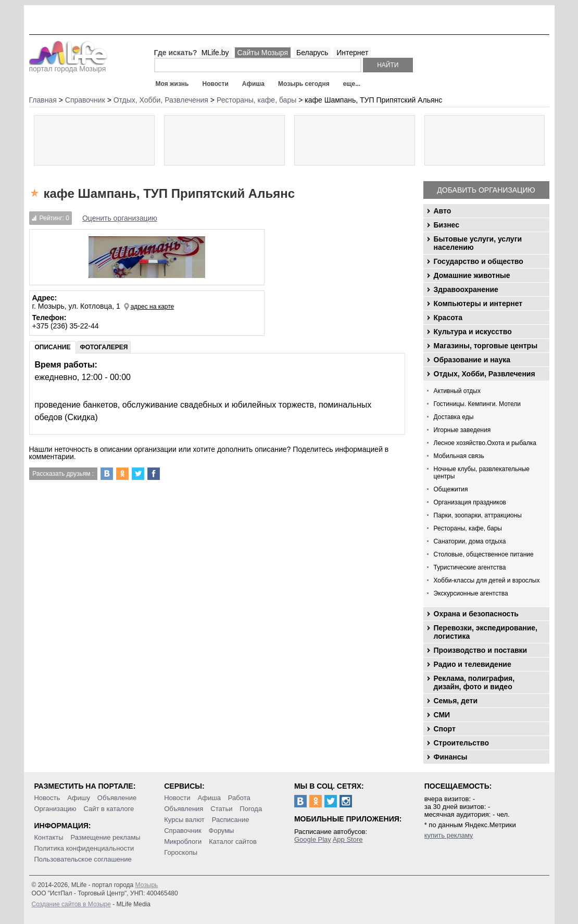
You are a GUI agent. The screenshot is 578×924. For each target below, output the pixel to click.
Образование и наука (472, 360)
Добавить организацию (486, 190)
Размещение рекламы (106, 837)
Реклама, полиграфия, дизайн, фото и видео (474, 682)
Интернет (352, 53)
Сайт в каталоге (109, 809)
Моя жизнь (172, 84)
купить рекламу (449, 835)
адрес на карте (153, 307)
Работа (239, 798)
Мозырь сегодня (304, 84)
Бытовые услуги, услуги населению (478, 243)
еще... (352, 84)
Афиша (253, 84)
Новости (215, 84)
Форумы (222, 831)
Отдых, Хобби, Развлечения (485, 374)
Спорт (445, 729)
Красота (448, 318)
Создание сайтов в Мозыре (71, 904)
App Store (348, 839)
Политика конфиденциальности (84, 848)
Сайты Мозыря (263, 53)
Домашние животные (472, 275)
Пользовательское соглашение (83, 859)
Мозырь (147, 885)
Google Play (313, 839)
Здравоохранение (466, 289)
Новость (47, 798)
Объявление (117, 798)
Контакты (48, 837)
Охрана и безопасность (476, 614)
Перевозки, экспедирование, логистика (486, 632)
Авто (443, 211)
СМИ (442, 715)
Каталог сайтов (233, 841)
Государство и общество (479, 261)
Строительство (461, 743)
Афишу (79, 798)
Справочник (183, 831)
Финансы (451, 757)
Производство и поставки (481, 650)
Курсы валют (184, 820)
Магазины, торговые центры (486, 346)
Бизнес (447, 225)
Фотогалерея (104, 347)
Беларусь (312, 53)
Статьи (221, 809)
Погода (251, 809)
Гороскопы (181, 852)
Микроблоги (183, 841)
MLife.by (215, 53)
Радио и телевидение (473, 664)
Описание (53, 347)
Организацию (55, 809)
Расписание (231, 820)
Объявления (184, 809)
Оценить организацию (120, 218)
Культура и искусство (473, 332)
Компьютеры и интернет (478, 303)
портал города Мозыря (68, 66)
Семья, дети (456, 701)
